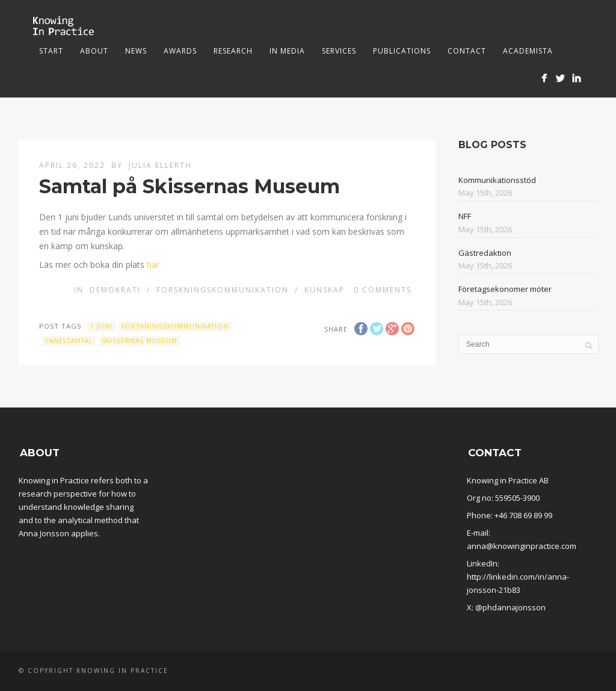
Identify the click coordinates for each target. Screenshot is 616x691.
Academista (528, 51)
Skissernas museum (140, 341)
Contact (467, 51)
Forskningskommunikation (223, 290)
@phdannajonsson (510, 607)
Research (233, 51)
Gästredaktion (485, 253)
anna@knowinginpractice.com (522, 546)
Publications (402, 51)
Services (339, 51)
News (136, 51)
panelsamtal (69, 341)
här (153, 265)
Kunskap (325, 290)
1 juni (101, 326)
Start (51, 51)
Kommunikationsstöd (497, 180)
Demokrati (115, 290)
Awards (180, 51)
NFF (465, 216)
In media (287, 51)
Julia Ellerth (160, 165)
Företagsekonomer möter (505, 289)
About (94, 51)
